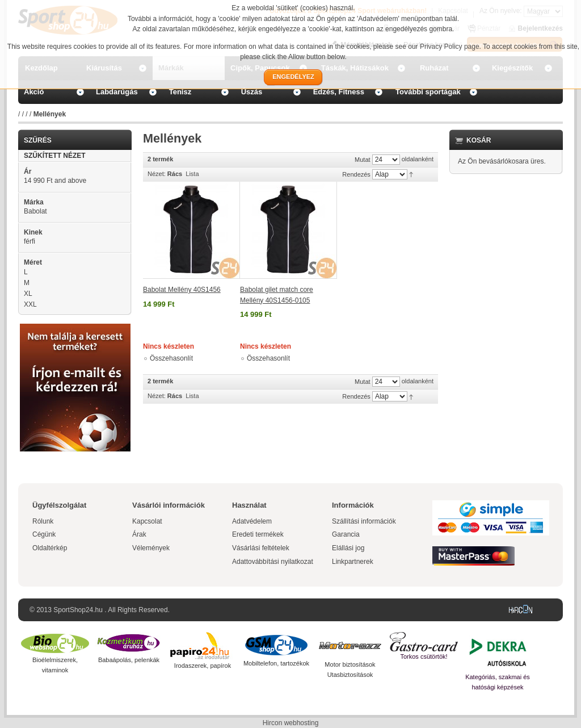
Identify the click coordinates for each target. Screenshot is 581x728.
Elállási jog (348, 548)
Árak (139, 534)
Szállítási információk (364, 521)
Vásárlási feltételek (261, 548)
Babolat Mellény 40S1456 (182, 290)
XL (28, 294)
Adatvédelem (252, 521)
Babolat (35, 211)
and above (55, 181)
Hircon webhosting (291, 723)
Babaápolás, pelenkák (129, 660)
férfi (30, 241)
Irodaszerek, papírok (203, 666)
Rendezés (356, 174)
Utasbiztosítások (350, 675)
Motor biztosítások (350, 664)
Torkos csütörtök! (424, 656)
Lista (192, 174)
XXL (30, 304)
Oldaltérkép (50, 548)
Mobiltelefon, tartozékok (276, 663)
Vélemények (151, 548)
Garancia (346, 534)
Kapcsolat (147, 521)
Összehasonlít (171, 358)
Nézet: (157, 174)
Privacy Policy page (450, 47)
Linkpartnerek (353, 562)
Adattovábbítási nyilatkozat (273, 562)
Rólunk (43, 521)
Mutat (363, 160)
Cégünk (44, 534)
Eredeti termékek (258, 534)
